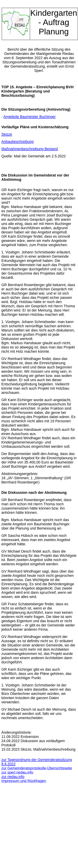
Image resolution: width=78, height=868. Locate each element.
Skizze (7, 134)
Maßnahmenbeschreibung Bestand (30, 149)
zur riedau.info (13, 777)
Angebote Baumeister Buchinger (30, 117)
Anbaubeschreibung (18, 142)
